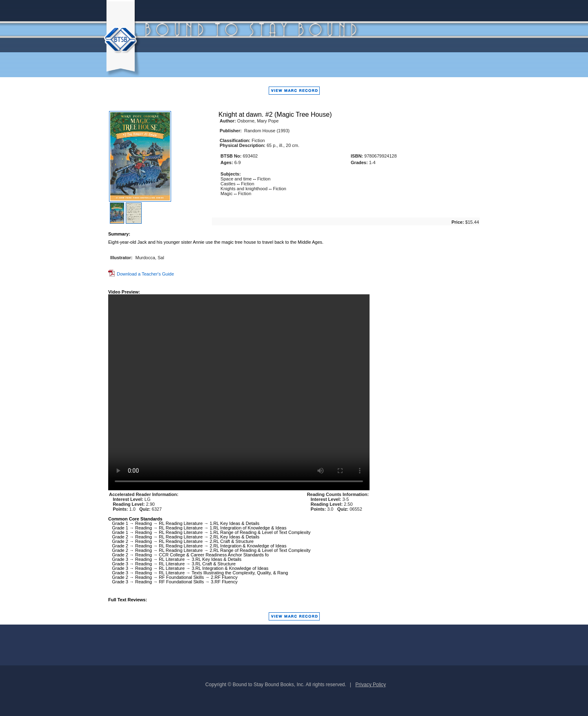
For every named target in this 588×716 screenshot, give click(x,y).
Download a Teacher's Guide (141, 274)
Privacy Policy (371, 685)
